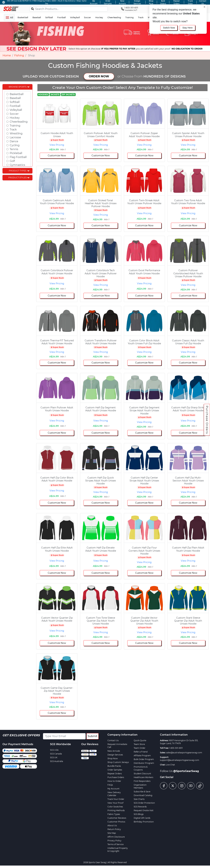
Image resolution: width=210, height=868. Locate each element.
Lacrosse (15, 137)
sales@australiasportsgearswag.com (184, 753)
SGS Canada (56, 754)
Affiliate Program (142, 756)
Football (15, 106)
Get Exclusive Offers (21, 735)
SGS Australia (57, 761)
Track (13, 130)
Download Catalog (143, 795)
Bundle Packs (114, 766)
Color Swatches (115, 807)
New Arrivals (114, 751)
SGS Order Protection (144, 803)
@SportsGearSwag (186, 771)
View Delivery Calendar (114, 794)
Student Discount (142, 774)
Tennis (14, 149)
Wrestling (16, 133)
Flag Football (18, 157)
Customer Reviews (117, 818)
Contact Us (113, 740)
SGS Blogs (139, 814)
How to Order (114, 781)
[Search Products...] (69, 9)
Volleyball (16, 110)
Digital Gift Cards (142, 818)
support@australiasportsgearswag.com (180, 760)
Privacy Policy (114, 841)
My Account (113, 789)
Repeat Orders (115, 774)
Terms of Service (115, 844)
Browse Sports (18, 87)
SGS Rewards (140, 807)
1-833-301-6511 (176, 748)
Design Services (115, 755)
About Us (112, 825)
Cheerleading (19, 122)
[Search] (32, 9)
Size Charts (139, 799)
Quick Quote (140, 740)
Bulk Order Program (144, 759)
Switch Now (169, 28)
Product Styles (17, 178)
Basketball (17, 94)
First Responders (142, 781)
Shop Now (113, 758)
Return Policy (114, 829)
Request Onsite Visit (144, 810)
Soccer (14, 114)
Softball (15, 102)
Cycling (15, 145)
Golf (12, 161)
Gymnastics (17, 165)
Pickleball (16, 153)
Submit (93, 736)
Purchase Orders (207, 420)
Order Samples (115, 770)
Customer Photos (116, 822)
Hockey (15, 118)
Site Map (112, 833)
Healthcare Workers (143, 777)
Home (7, 55)
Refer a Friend (141, 752)
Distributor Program (144, 763)
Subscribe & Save (142, 792)
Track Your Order (116, 799)
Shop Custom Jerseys (118, 762)
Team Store (139, 744)
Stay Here (187, 28)
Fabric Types (114, 814)
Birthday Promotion (144, 822)
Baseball (15, 98)
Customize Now (57, 156)
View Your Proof (115, 803)
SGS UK (54, 757)
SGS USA (54, 750)
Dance (14, 141)
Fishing (19, 55)
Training (15, 126)
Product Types (18, 171)
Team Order (140, 748)
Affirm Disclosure (116, 837)
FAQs (110, 785)
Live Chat (170, 765)
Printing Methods (116, 810)
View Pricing (57, 145)
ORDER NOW (99, 76)
